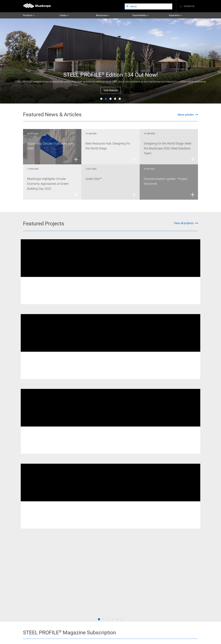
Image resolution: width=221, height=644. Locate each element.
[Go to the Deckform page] (39, 538)
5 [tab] (120, 99)
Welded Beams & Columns (64, 282)
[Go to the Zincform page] (153, 538)
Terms (56, 632)
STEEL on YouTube (24, 589)
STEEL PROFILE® (126, 571)
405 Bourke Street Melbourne (167, 286)
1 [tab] (101, 99)
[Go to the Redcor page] (68, 527)
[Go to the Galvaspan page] (182, 527)
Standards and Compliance (183, 575)
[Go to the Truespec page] (96, 527)
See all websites (87, 600)
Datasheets (98, 571)
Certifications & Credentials (156, 575)
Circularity (150, 579)
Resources (103, 15)
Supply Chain (151, 584)
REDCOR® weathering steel (39, 282)
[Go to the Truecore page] (68, 538)
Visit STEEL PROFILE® (154, 485)
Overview (149, 567)
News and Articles (179, 571)
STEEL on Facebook (24, 579)
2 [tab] (106, 99)
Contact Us (42, 632)
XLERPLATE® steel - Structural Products (182, 359)
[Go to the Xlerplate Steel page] (39, 527)
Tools (174, 579)
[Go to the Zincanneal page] (182, 538)
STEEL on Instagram (24, 584)
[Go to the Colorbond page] (125, 527)
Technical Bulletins (101, 567)
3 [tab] (110, 99)
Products (29, 15)
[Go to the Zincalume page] (153, 527)
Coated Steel (72, 571)
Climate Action (152, 571)
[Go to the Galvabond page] (96, 538)
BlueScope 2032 (178, 584)
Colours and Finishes (180, 567)
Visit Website (111, 90)
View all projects (184, 223)
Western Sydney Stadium (44, 364)
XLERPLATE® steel (95, 282)
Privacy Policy (71, 632)
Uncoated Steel (73, 567)
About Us (27, 632)
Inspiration (175, 15)
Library (64, 15)
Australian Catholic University (107, 286)
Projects (123, 567)
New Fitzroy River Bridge (44, 286)
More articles (186, 115)
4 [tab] (115, 99)
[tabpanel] (110, 61)
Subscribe (154, 473)
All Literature (98, 575)
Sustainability (141, 15)
